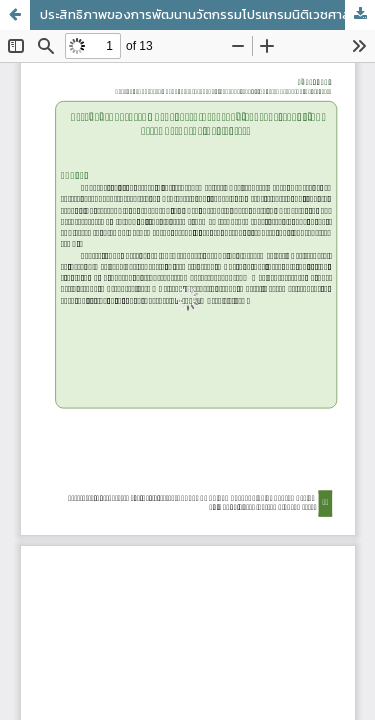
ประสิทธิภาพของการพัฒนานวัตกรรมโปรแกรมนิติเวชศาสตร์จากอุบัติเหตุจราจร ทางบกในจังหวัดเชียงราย (207, 14)
